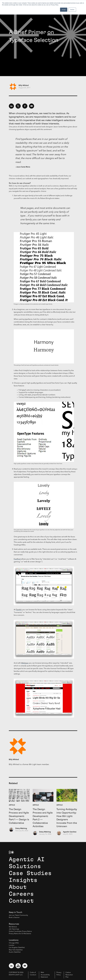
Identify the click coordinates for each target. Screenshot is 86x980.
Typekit (19, 610)
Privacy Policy (59, 974)
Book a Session (14, 918)
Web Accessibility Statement (45, 975)
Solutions (25, 866)
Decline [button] (72, 10)
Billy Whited (24, 85)
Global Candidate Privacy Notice (20, 931)
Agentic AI (27, 859)
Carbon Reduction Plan (69, 975)
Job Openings (14, 929)
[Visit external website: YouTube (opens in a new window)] (18, 966)
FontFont (17, 559)
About (18, 887)
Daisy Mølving (21, 828)
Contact (21, 901)
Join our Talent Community (18, 915)
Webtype (25, 663)
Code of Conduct (33, 974)
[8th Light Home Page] (11, 852)
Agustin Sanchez (70, 832)
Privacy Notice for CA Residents (20, 934)
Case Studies (30, 873)
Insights (23, 880)
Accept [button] (64, 10)
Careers (21, 894)
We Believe (13, 927)
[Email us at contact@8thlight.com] (25, 966)
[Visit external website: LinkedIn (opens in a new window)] (11, 966)
